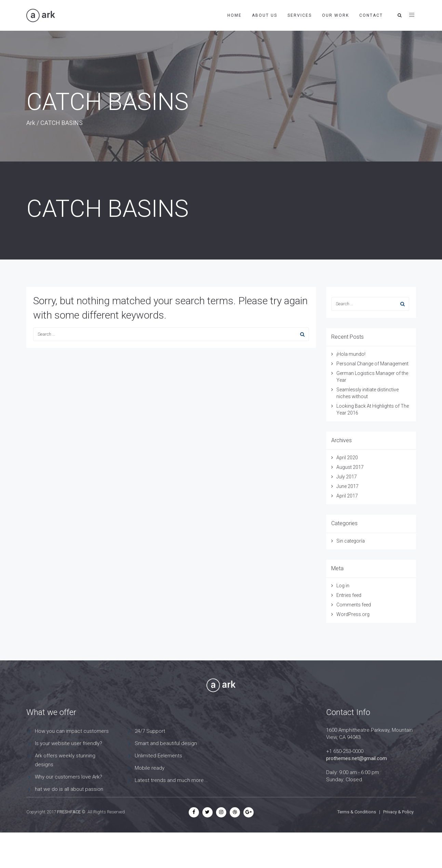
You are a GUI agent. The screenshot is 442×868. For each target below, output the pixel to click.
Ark (31, 123)
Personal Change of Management (372, 364)
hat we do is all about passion (69, 789)
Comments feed (354, 605)
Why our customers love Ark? (69, 777)
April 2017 (347, 496)
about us (265, 15)
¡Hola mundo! (351, 354)
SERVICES (300, 15)
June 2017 (347, 486)
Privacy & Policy (398, 812)
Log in (343, 586)
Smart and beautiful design (166, 743)
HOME (235, 15)
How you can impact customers (72, 731)
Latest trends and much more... (171, 780)
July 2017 (347, 477)
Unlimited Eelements (158, 756)
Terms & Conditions (357, 812)
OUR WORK (336, 15)
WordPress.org (353, 614)
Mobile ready (150, 768)
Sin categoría (351, 541)
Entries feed (349, 595)
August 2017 (350, 467)
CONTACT (371, 15)
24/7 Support (150, 731)
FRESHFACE (69, 812)
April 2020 (347, 458)
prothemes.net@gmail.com (357, 758)
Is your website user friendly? (69, 743)
